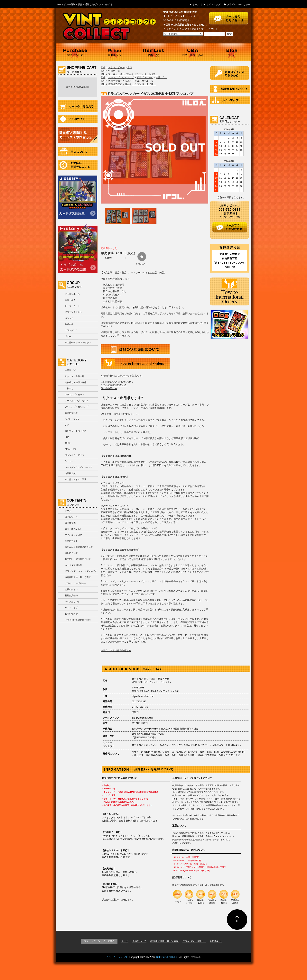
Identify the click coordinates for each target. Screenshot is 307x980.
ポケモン (69, 336)
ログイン (171, 29)
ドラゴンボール (72, 294)
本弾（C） (161, 77)
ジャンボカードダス (74, 455)
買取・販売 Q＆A (193, 52)
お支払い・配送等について (78, 165)
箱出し (68, 443)
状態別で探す (71, 413)
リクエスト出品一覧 (74, 376)
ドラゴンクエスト (73, 312)
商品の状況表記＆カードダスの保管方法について (78, 135)
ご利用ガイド (78, 119)
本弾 (130, 68)
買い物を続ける (109, 388)
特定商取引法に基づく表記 (78, 577)
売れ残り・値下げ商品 (76, 382)
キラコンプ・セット (74, 395)
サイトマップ (213, 5)
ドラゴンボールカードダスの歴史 (78, 249)
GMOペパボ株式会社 (167, 957)
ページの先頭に (237, 920)
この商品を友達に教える (114, 385)
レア (67, 425)
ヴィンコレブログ (73, 535)
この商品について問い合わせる (117, 382)
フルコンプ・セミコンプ (77, 407)
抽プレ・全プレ (72, 419)
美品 (127, 81)
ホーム (196, 5)
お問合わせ (216, 941)
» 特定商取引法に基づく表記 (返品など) (121, 376)
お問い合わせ (71, 614)
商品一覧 (153, 52)
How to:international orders (78, 620)
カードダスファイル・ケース (79, 467)
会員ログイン (71, 589)
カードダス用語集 (78, 197)
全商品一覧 (70, 370)
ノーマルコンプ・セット (77, 401)
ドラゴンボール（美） (144, 81)
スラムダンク (71, 330)
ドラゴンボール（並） (144, 84)
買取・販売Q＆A (73, 529)
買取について (75, 52)
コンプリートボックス (76, 431)
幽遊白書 (69, 324)
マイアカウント (209, 29)
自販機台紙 (70, 473)
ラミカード (70, 461)
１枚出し (69, 388)
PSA (67, 437)
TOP (103, 68)
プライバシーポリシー (239, 5)
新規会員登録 (189, 29)
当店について (78, 151)
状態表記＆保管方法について (79, 547)
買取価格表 (114, 52)
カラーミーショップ (117, 957)
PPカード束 (71, 449)
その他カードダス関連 (76, 479)
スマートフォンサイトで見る (99, 941)
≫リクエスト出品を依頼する (116, 650)
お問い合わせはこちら (230, 16)
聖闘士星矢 (70, 300)
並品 (127, 84)
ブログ (232, 52)
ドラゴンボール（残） (146, 74)
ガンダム (69, 318)
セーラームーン (72, 306)
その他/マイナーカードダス (78, 342)
